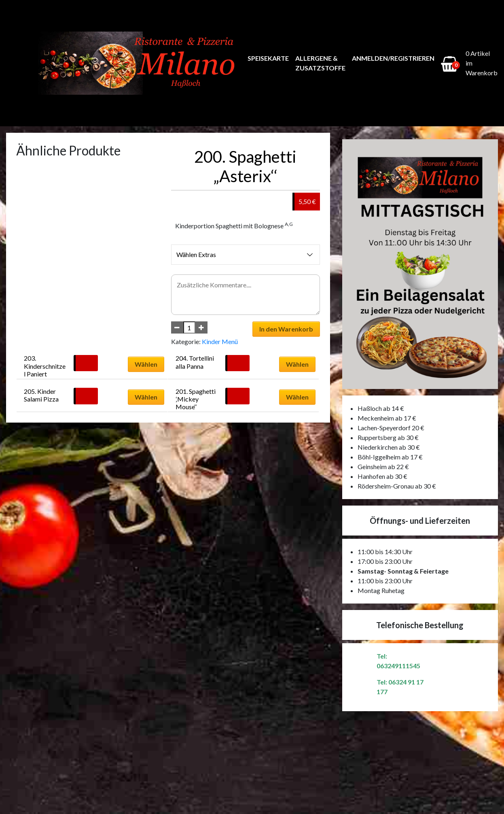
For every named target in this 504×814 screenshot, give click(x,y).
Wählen (146, 364)
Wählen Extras (246, 255)
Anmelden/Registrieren (393, 58)
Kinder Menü (220, 341)
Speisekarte (268, 58)
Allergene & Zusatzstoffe (320, 63)
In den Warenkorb (286, 329)
